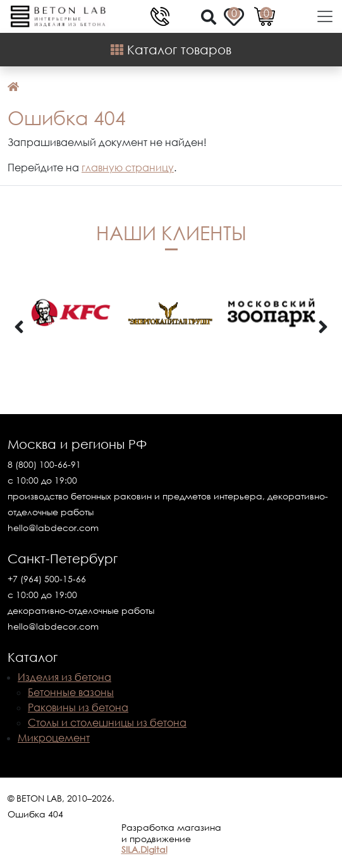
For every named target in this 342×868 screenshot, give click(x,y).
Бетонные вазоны (71, 692)
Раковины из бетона (78, 707)
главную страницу (128, 168)
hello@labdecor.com (53, 528)
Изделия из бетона (64, 677)
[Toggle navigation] (321, 16)
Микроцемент (54, 738)
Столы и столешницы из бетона (107, 723)
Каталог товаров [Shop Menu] (171, 49)
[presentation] (19, 327)
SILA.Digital (144, 849)
